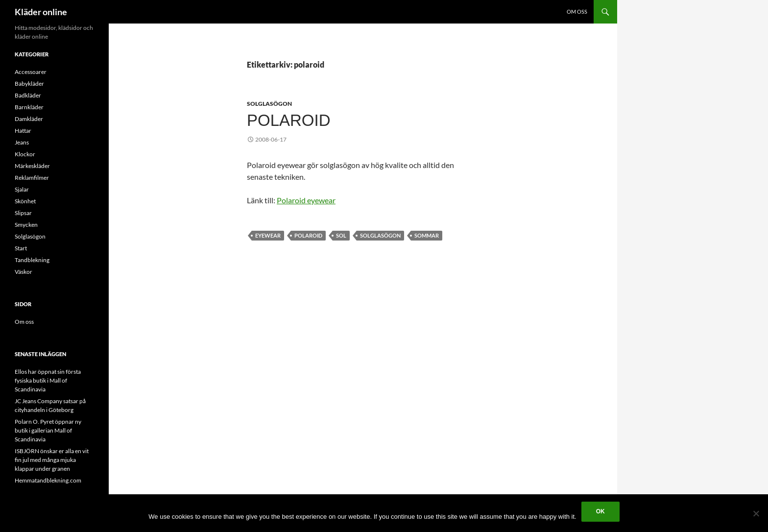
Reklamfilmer (32, 178)
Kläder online (41, 12)
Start (21, 248)
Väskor (24, 272)
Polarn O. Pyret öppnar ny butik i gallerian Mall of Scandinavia (48, 430)
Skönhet (25, 201)
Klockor (25, 154)
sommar (427, 235)
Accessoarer (31, 72)
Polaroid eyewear (306, 200)
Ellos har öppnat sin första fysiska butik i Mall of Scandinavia (48, 380)
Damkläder (29, 119)
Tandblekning (32, 260)
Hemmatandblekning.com (48, 480)
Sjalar (22, 189)
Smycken (26, 225)
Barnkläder (29, 107)
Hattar (23, 131)
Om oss (577, 12)
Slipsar (23, 213)
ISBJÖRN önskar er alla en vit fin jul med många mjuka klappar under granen (52, 460)
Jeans (22, 142)
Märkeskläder (32, 166)
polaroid (308, 235)
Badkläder (28, 95)
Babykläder (29, 84)
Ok (600, 511)
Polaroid (289, 120)
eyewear (268, 235)
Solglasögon (269, 104)
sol (341, 235)
